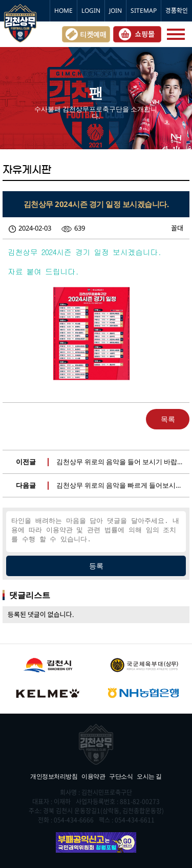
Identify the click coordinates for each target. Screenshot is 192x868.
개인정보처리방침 (54, 776)
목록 (168, 419)
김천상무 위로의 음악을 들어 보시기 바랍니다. (124, 462)
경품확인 (177, 10)
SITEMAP (144, 10)
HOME (63, 10)
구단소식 (121, 776)
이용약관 (93, 776)
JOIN (115, 10)
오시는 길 (149, 776)
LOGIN (91, 10)
